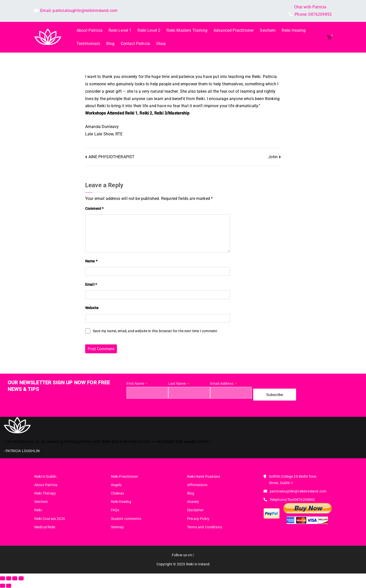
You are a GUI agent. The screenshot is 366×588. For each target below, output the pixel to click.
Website (92, 308)
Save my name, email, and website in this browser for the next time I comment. (155, 331)
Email (91, 284)
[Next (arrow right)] (9, 586)
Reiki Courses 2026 (50, 519)
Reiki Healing (294, 30)
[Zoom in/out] (3, 578)
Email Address (224, 384)
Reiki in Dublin (45, 476)
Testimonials (88, 44)
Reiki (38, 510)
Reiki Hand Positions (204, 476)
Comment (94, 209)
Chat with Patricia (310, 7)
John (273, 157)
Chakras (118, 493)
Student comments (126, 519)
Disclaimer (195, 510)
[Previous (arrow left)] (3, 586)
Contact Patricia (135, 44)
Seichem (268, 30)
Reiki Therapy (45, 493)
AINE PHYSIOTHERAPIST (111, 157)
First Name (137, 384)
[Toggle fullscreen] (9, 578)
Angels (116, 485)
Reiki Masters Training (187, 30)
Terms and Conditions (205, 527)
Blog (110, 44)
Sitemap (117, 527)
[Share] (15, 578)
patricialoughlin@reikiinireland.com (85, 11)
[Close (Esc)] (21, 578)
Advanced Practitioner (234, 30)
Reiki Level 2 (149, 30)
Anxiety (193, 502)
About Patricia (89, 30)
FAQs (115, 510)
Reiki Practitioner (125, 476)
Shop (161, 44)
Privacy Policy (198, 519)
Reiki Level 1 (120, 30)
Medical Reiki (45, 527)
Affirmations (197, 485)
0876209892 (320, 14)
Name (91, 261)
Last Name (179, 384)
